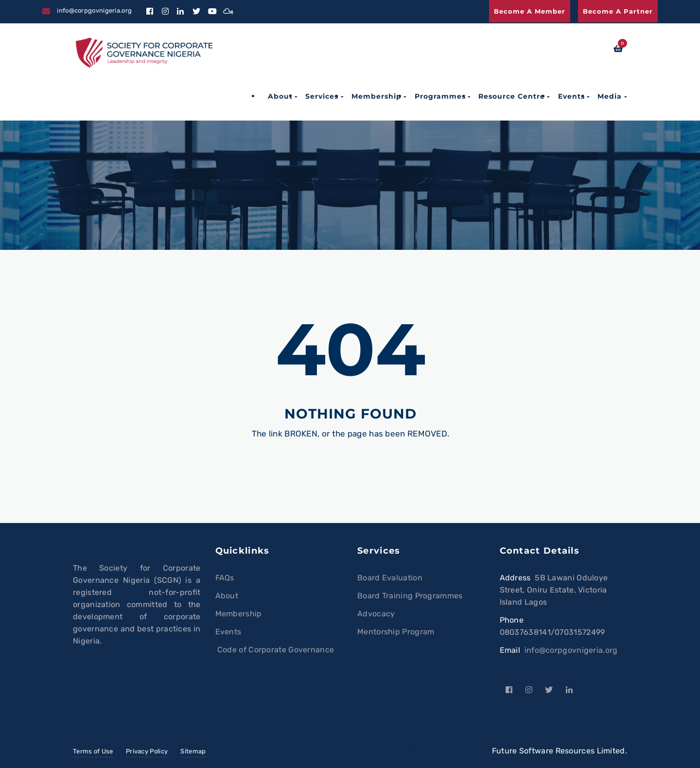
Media (610, 96)
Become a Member (530, 11)
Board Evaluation (390, 578)
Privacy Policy (147, 751)
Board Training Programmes (410, 596)
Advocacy (376, 614)
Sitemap (193, 751)
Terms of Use (93, 751)
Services (322, 96)
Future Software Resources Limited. (560, 751)
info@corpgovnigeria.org (571, 650)
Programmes (440, 96)
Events (571, 96)
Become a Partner (618, 11)
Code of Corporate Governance (275, 650)
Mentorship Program (396, 632)
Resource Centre (512, 96)
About (280, 96)
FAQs (225, 578)
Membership (376, 96)
